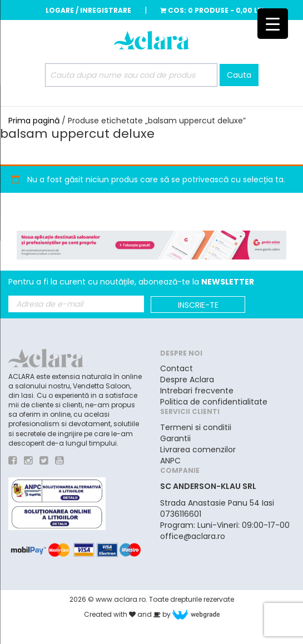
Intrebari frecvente (197, 391)
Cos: (212, 10)
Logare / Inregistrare (88, 10)
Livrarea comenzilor (198, 450)
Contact (177, 368)
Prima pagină (34, 121)
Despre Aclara (187, 380)
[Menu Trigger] (273, 24)
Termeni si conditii (196, 427)
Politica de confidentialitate (214, 402)
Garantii (175, 438)
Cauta (239, 75)
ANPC (170, 461)
